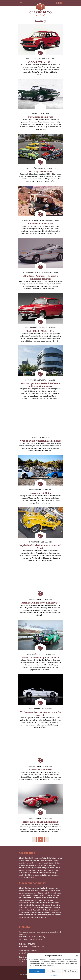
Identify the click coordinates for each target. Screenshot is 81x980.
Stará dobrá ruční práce (40, 117)
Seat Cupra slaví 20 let (40, 171)
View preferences (70, 971)
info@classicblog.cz (39, 917)
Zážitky (45, 220)
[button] (77, 956)
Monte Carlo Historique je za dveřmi (40, 657)
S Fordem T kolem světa (40, 224)
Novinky (29, 59)
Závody (42, 654)
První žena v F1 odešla (40, 770)
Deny (54, 971)
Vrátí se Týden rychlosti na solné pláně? (40, 441)
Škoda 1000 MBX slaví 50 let (40, 331)
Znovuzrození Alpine (41, 493)
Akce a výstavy (29, 273)
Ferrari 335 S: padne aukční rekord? (41, 822)
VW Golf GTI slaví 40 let (40, 62)
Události (42, 59)
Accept (37, 971)
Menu (21, 3)
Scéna (35, 59)
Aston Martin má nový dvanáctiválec (40, 603)
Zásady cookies (53, 976)
